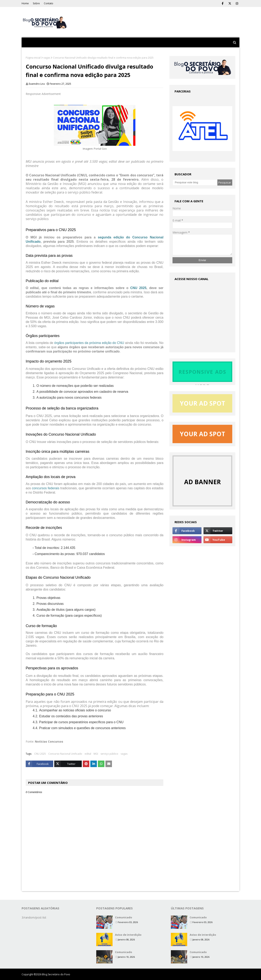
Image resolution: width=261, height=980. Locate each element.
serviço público (109, 754)
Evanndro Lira (37, 84)
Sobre (36, 3)
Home (25, 3)
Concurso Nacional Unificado (65, 754)
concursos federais (45, 488)
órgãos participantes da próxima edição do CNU (89, 343)
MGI (96, 754)
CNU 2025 (138, 288)
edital (88, 754)
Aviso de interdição (128, 935)
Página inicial (33, 58)
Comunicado (124, 917)
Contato (49, 3)
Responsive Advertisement (43, 94)
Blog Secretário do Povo (56, 974)
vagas (47, 58)
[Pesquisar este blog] (195, 182)
